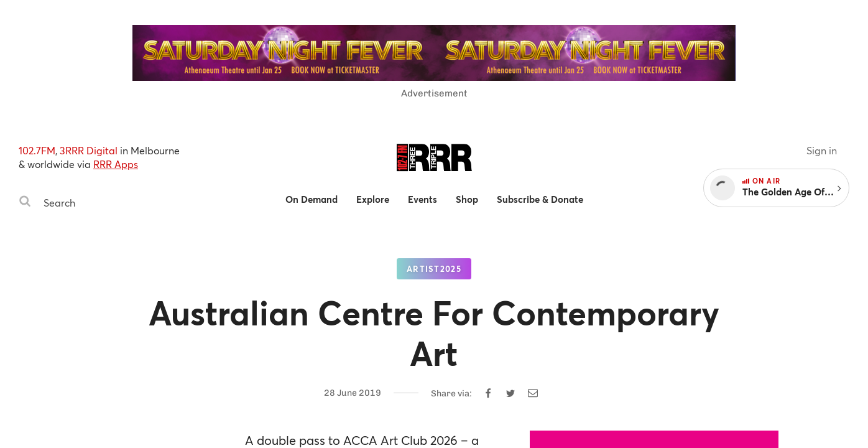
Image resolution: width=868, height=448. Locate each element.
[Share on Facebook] (488, 393)
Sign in (822, 150)
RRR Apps (116, 164)
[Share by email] (533, 393)
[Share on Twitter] (510, 393)
